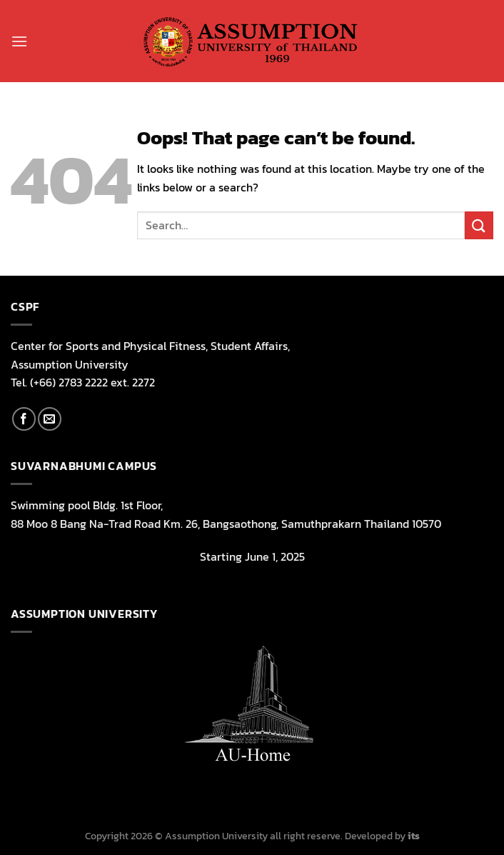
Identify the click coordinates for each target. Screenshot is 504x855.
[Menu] (19, 41)
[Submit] (479, 225)
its (414, 836)
